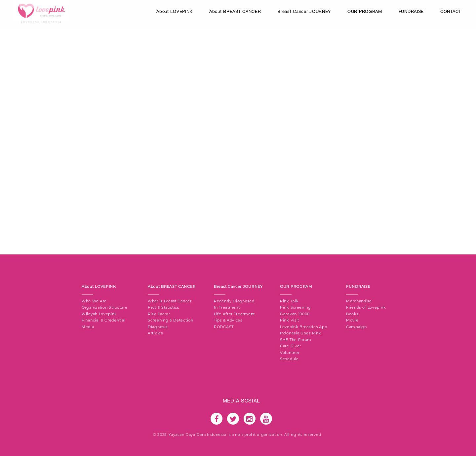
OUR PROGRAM (365, 11)
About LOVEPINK (175, 11)
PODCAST (224, 327)
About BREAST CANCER (235, 11)
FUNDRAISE (411, 11)
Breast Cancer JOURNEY (304, 11)
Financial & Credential (103, 320)
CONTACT (451, 11)
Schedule (289, 359)
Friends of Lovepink (366, 307)
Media (88, 327)
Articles (155, 333)
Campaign (357, 327)
